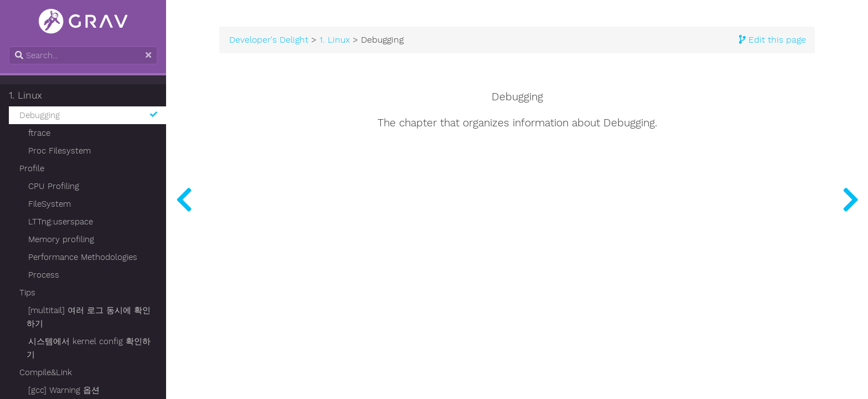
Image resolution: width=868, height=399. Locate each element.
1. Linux (25, 95)
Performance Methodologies (83, 257)
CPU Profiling (54, 186)
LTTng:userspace (61, 222)
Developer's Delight (269, 40)
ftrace (39, 133)
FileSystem (50, 204)
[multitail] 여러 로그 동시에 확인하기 (89, 317)
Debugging (88, 115)
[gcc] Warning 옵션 (64, 390)
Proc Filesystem (60, 151)
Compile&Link (46, 372)
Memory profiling (61, 239)
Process (44, 275)
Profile (32, 168)
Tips (27, 293)
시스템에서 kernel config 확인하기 (89, 348)
